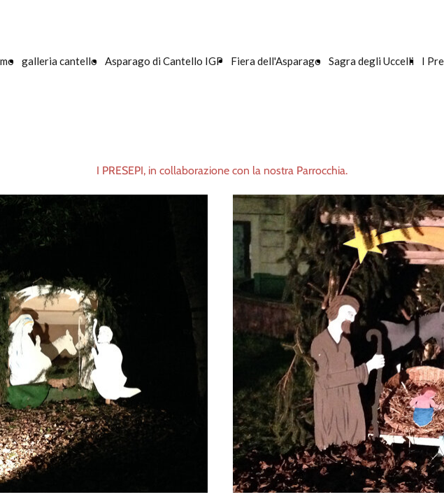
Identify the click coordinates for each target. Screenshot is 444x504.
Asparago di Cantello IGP (164, 61)
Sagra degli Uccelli (371, 61)
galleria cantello (59, 61)
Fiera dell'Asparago (276, 61)
